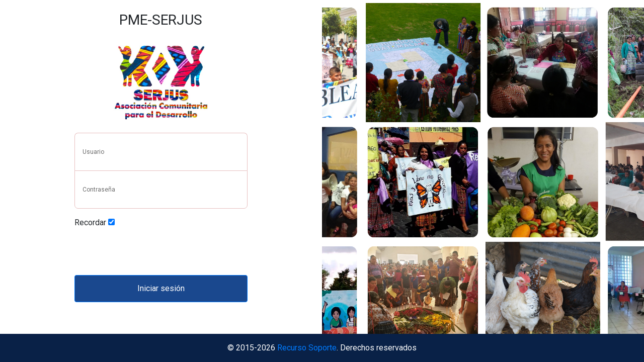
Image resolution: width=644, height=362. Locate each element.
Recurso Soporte (307, 348)
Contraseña (99, 190)
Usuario (93, 152)
